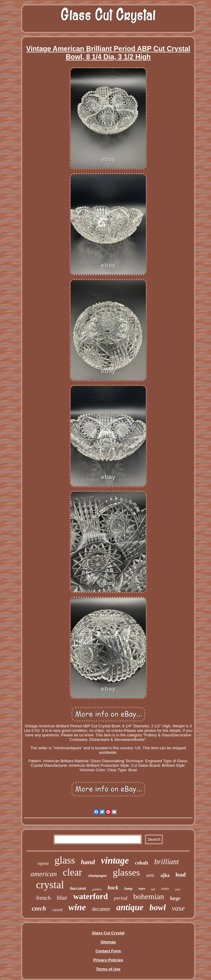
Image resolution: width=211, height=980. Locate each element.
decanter (101, 909)
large (175, 898)
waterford (90, 896)
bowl (157, 907)
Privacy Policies (108, 960)
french (43, 898)
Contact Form (108, 951)
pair (178, 889)
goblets (97, 889)
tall (153, 889)
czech (39, 908)
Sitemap (108, 942)
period (121, 898)
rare (142, 889)
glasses (126, 872)
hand (88, 862)
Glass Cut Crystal (108, 933)
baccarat (78, 888)
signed (43, 863)
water (165, 889)
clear (72, 872)
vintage (115, 860)
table (150, 875)
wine (77, 907)
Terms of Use (108, 969)
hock (113, 888)
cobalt (142, 863)
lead (181, 875)
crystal (50, 885)
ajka (165, 875)
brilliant (167, 862)
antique (130, 907)
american (44, 874)
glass (65, 860)
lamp (128, 888)
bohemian (149, 897)
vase (178, 908)
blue (62, 898)
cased (57, 910)
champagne (97, 875)
